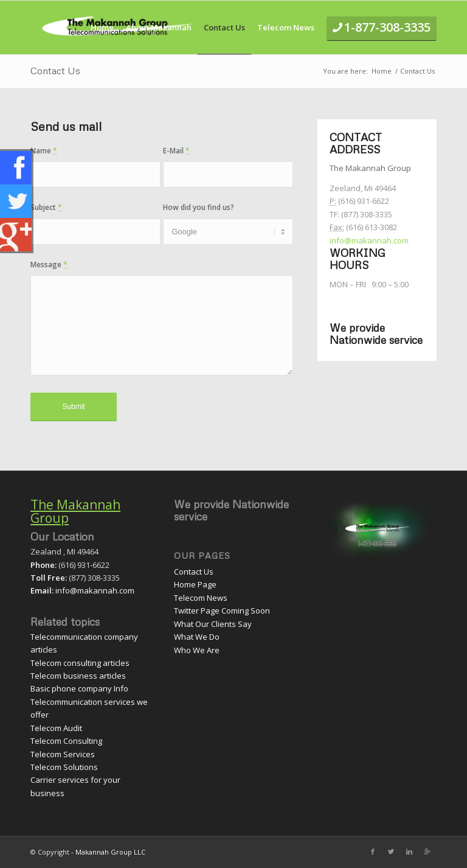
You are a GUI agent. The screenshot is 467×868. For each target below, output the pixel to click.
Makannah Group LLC (110, 852)
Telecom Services (63, 754)
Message (49, 264)
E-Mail (176, 151)
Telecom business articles (78, 676)
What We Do (197, 637)
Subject (46, 207)
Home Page (195, 584)
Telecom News (201, 598)
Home (382, 71)
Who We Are (197, 650)
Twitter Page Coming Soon (222, 611)
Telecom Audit (56, 728)
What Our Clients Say (213, 624)
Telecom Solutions (64, 767)
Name (44, 151)
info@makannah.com (369, 240)
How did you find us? (199, 207)
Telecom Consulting (66, 741)
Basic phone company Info (79, 688)
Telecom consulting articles (80, 663)
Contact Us (55, 71)
